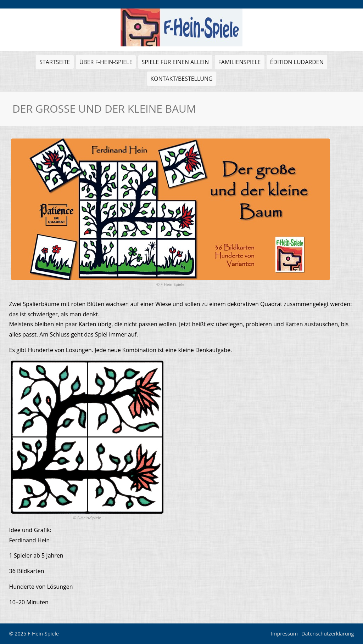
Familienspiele (239, 64)
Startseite (55, 62)
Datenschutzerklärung (328, 634)
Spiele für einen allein (175, 64)
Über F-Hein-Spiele (106, 62)
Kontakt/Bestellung (181, 79)
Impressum (284, 634)
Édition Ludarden (296, 64)
